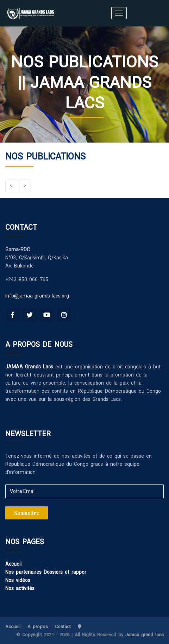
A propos (38, 627)
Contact (63, 627)
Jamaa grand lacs (145, 635)
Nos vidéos (18, 580)
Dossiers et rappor (65, 572)
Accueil (13, 564)
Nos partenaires (23, 572)
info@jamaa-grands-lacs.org (37, 296)
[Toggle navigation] (119, 13)
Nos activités (20, 588)
